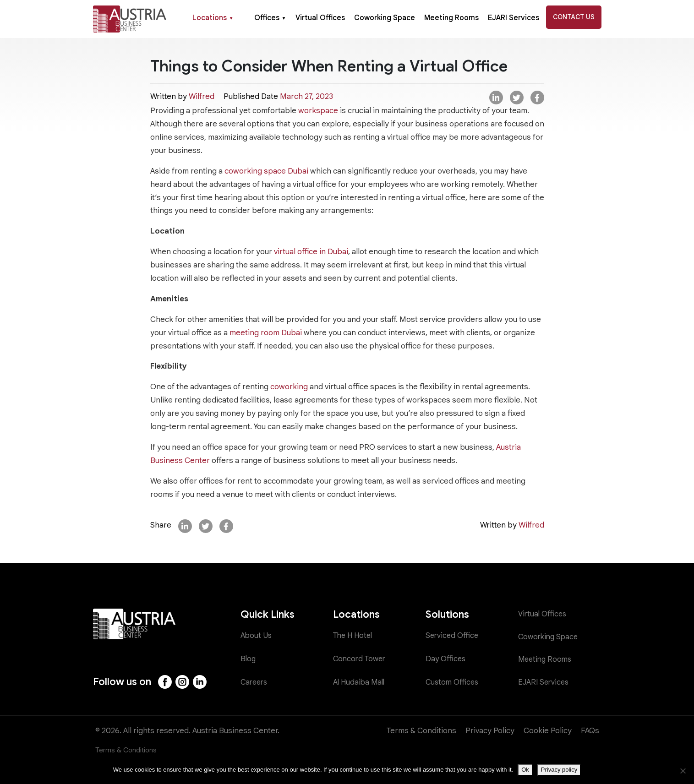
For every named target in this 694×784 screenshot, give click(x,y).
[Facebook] (165, 682)
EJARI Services (514, 18)
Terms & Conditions (421, 731)
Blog (249, 659)
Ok (525, 770)
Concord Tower (361, 659)
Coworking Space (385, 18)
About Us (257, 636)
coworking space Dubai (266, 171)
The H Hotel (354, 636)
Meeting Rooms (451, 18)
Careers (255, 682)
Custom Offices (453, 682)
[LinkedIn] (201, 682)
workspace (318, 111)
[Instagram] (183, 682)
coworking (289, 387)
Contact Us (574, 17)
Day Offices (446, 659)
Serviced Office (453, 636)
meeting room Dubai (266, 333)
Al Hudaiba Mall (360, 682)
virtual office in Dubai (311, 252)
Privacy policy (559, 770)
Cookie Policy (548, 731)
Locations (213, 18)
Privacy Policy (490, 731)
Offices (270, 18)
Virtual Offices (320, 18)
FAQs (590, 731)
